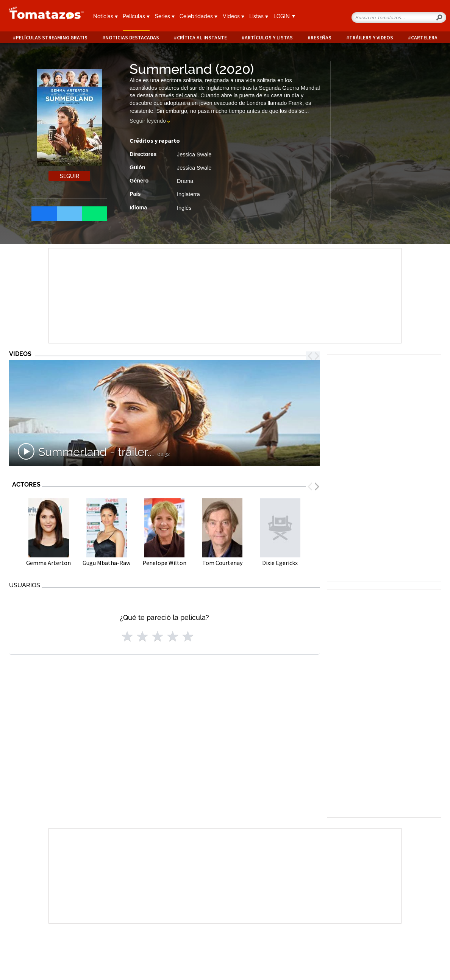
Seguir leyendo (148, 121)
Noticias (105, 16)
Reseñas (321, 38)
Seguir (70, 176)
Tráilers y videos (371, 38)
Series (165, 16)
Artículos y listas (269, 38)
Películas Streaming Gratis (52, 38)
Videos (234, 16)
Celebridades (198, 16)
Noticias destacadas (132, 38)
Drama (185, 181)
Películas (136, 16)
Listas (259, 16)
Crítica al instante (202, 38)
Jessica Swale (194, 154)
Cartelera (424, 38)
